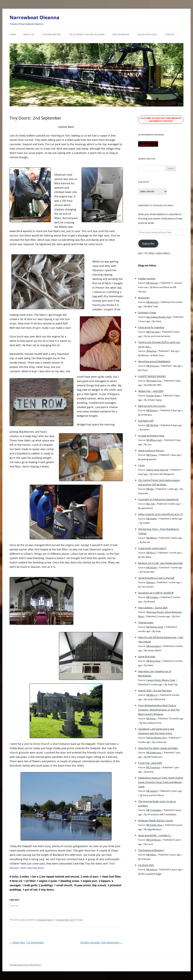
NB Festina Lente (155, 627)
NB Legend (152, 791)
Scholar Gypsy (153, 395)
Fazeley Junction (147, 278)
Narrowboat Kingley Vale (159, 317)
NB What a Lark (154, 440)
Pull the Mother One (156, 738)
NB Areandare (154, 646)
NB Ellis (150, 489)
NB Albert (151, 855)
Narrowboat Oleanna (34, 17)
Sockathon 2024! (147, 34)
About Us (29, 34)
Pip (81, 920)
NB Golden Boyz (154, 825)
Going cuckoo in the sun (151, 450)
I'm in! (141, 465)
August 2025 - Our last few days (155, 691)
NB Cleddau (152, 597)
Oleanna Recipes (52, 34)
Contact (170, 34)
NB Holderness (154, 752)
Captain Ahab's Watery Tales (161, 680)
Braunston (144, 298)
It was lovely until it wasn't (152, 548)
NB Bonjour (152, 410)
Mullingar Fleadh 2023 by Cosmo (156, 820)
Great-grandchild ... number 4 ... (155, 835)
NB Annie (151, 718)
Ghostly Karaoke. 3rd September (101, 942)
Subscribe (148, 244)
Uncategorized (44, 920)
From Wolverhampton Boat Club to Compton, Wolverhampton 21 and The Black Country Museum (159, 710)
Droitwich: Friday (147, 312)
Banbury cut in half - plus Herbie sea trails (160, 563)
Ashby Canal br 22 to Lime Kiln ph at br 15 (160, 514)
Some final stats (147, 656)
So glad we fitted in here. (151, 436)
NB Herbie (152, 567)
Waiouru (151, 582)
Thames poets (146, 622)
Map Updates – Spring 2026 (153, 608)
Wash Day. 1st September (27, 942)
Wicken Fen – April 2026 (151, 391)
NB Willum (152, 538)
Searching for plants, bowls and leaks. (158, 748)
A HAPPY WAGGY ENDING (152, 376)
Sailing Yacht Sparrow (157, 470)
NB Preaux (152, 455)
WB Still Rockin (154, 840)
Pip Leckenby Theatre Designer (87, 34)
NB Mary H (152, 695)
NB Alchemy (152, 302)
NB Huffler (152, 519)
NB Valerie (152, 869)
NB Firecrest (153, 366)
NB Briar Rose (153, 661)
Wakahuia (151, 351)
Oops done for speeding (151, 327)
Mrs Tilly (151, 504)
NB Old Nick (152, 425)
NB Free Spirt (153, 332)
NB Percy (151, 553)
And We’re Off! (146, 421)
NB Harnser (152, 283)
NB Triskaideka (154, 810)
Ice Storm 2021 (146, 865)
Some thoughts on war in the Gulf (156, 578)
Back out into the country (152, 406)
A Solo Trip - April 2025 (150, 763)
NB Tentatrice (153, 767)
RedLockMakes (121, 34)
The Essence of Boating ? (151, 850)
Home (13, 34)
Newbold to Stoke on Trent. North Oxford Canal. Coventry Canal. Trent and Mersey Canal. (161, 782)
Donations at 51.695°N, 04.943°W (156, 593)
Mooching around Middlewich (154, 361)
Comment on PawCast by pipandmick (158, 499)
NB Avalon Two (154, 381)
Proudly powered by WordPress (25, 965)
